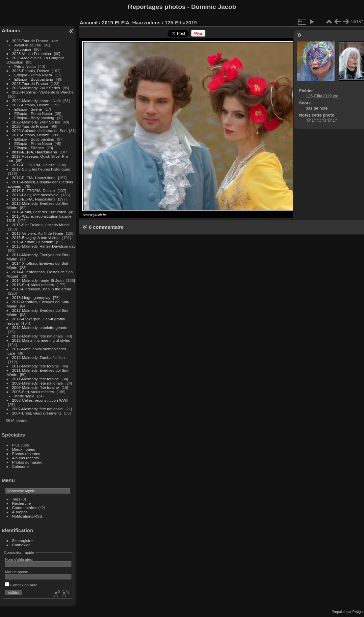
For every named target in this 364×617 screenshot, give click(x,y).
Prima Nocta (25, 66)
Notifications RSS (27, 516)
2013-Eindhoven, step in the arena (42, 289)
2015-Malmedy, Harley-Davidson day (44, 246)
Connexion (21, 545)
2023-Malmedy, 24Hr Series (36, 88)
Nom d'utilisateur (19, 559)
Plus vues (21, 445)
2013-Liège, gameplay (31, 297)
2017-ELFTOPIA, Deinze (34, 165)
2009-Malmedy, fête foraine (36, 387)
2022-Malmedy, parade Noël (37, 101)
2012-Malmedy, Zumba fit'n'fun (39, 357)
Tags (16, 499)
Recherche (22, 503)
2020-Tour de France (30, 126)
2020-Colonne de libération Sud (39, 131)
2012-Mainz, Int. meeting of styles (41, 340)
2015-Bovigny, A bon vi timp (36, 238)
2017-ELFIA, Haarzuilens (34, 178)
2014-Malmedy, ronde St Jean (38, 280)
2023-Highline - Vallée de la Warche (43, 92)
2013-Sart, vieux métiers (34, 285)
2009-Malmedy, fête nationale (38, 383)
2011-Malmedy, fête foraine (36, 379)
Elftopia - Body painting (34, 118)
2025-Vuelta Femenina (32, 54)
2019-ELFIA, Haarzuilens (35, 152)
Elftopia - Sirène (28, 109)
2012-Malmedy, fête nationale (38, 336)
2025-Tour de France (30, 41)
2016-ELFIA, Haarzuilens (34, 199)
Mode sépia (25, 396)
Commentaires (25, 508)
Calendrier (21, 466)
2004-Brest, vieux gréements (37, 413)
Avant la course (28, 45)
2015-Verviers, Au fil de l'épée (38, 233)
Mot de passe (17, 572)
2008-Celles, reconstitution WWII (40, 400)
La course (23, 49)
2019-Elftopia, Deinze (31, 135)
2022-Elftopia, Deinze (31, 105)
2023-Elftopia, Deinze (31, 71)
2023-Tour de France (30, 83)
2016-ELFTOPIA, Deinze (34, 190)
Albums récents (26, 458)
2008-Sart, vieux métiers (33, 392)
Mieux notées (24, 449)
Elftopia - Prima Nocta (33, 75)
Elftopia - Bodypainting (34, 79)
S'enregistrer (23, 540)
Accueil (89, 23)
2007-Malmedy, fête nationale (38, 409)
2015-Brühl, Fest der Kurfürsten (39, 212)
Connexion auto (21, 585)
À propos (20, 512)
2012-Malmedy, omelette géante (40, 327)
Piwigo (358, 612)
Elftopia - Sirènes (29, 148)
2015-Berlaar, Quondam (33, 242)
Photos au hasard (27, 462)
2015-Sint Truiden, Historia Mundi (41, 225)
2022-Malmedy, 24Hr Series (36, 122)
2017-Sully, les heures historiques (41, 169)
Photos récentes (26, 454)
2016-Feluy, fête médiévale (35, 195)
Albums (11, 30)
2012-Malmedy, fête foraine (36, 366)
